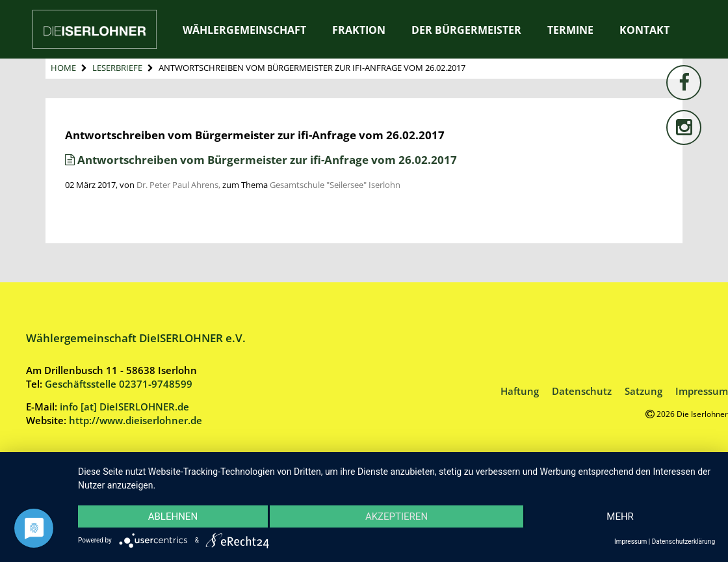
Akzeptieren (396, 516)
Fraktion (359, 30)
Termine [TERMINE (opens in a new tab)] (570, 30)
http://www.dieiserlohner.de (136, 420)
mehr (620, 516)
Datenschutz (582, 391)
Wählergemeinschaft (244, 30)
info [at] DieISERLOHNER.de (124, 407)
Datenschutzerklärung (683, 542)
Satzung (643, 391)
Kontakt (644, 30)
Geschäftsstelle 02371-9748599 (119, 384)
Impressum (702, 391)
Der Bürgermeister (466, 30)
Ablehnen (173, 516)
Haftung (520, 391)
